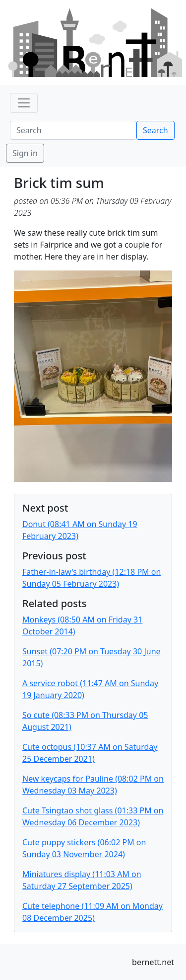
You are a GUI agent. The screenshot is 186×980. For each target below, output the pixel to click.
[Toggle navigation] (24, 103)
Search (155, 130)
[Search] (73, 130)
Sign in (25, 153)
